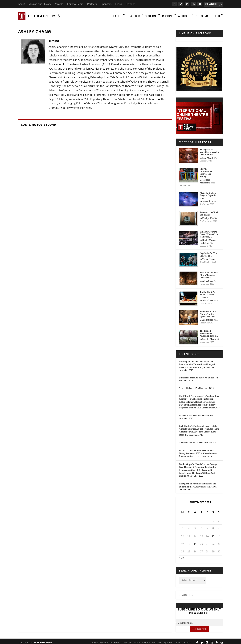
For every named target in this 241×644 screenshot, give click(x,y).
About (21, 4)
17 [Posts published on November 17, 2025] (183, 542)
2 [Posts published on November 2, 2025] (219, 519)
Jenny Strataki (209, 199)
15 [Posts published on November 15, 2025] (213, 534)
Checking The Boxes (189, 440)
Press (119, 4)
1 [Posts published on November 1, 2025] (213, 519)
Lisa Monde (208, 156)
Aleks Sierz (208, 279)
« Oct (181, 556)
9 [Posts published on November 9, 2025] (219, 526)
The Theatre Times (42, 640)
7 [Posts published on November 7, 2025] (207, 526)
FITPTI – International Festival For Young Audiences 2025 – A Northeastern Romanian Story (198, 451)
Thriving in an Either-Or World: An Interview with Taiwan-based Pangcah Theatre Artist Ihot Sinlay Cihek (197, 362)
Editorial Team (75, 4)
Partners (92, 4)
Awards (59, 4)
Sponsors (106, 4)
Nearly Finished (186, 386)
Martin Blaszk (209, 337)
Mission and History (40, 4)
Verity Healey (209, 257)
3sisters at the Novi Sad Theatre (194, 413)
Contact (130, 4)
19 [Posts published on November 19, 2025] (195, 542)
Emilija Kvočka (210, 216)
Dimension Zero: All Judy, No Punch (196, 376)
